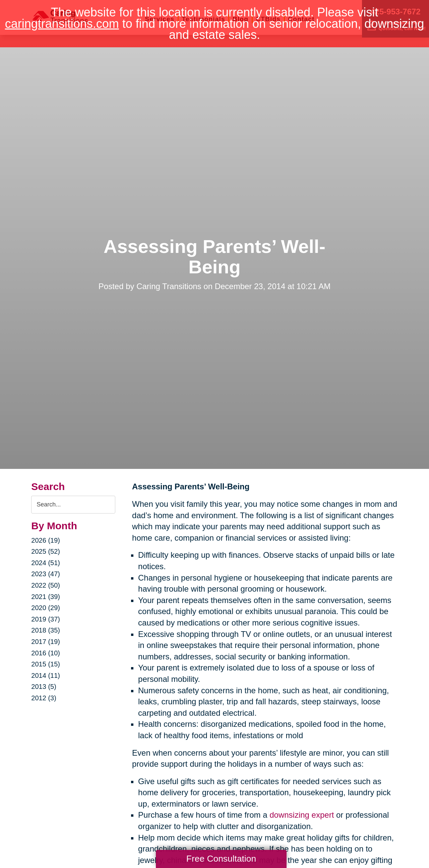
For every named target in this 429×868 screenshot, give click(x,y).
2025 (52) (46, 551)
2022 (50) (46, 585)
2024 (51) (46, 563)
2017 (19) (46, 642)
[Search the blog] (73, 505)
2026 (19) (46, 540)
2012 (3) (44, 698)
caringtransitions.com (62, 24)
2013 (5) (44, 687)
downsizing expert (302, 815)
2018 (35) (46, 630)
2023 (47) (46, 574)
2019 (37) (46, 619)
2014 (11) (46, 675)
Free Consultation (221, 859)
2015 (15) (46, 664)
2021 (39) (46, 597)
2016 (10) (46, 653)
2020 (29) (46, 608)
